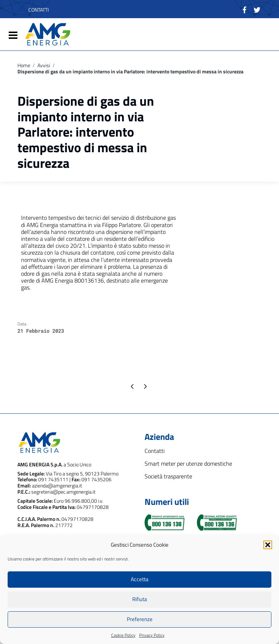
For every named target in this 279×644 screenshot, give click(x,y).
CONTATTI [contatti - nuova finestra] (39, 10)
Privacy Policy (152, 635)
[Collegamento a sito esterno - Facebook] (245, 9)
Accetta (140, 579)
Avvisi (44, 65)
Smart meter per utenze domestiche (188, 464)
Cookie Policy (123, 635)
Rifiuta (140, 599)
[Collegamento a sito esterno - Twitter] (257, 9)
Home (24, 65)
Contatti (155, 451)
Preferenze (140, 619)
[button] (268, 545)
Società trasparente (168, 476)
